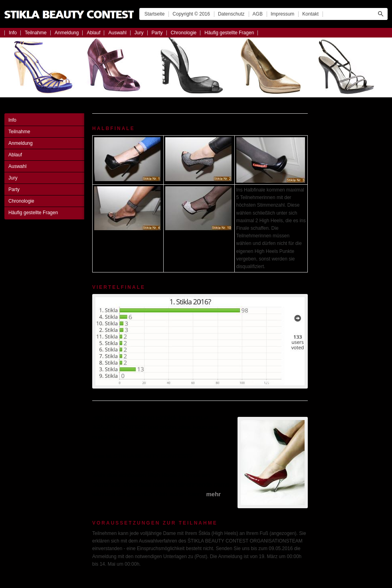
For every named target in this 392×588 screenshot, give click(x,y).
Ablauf (93, 33)
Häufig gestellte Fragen (229, 33)
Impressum (282, 14)
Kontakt (310, 14)
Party (157, 33)
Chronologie (184, 33)
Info (13, 33)
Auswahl (117, 33)
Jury (139, 33)
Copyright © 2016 (191, 14)
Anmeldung (67, 33)
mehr (213, 494)
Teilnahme (36, 33)
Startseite (155, 14)
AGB (258, 14)
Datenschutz (231, 14)
